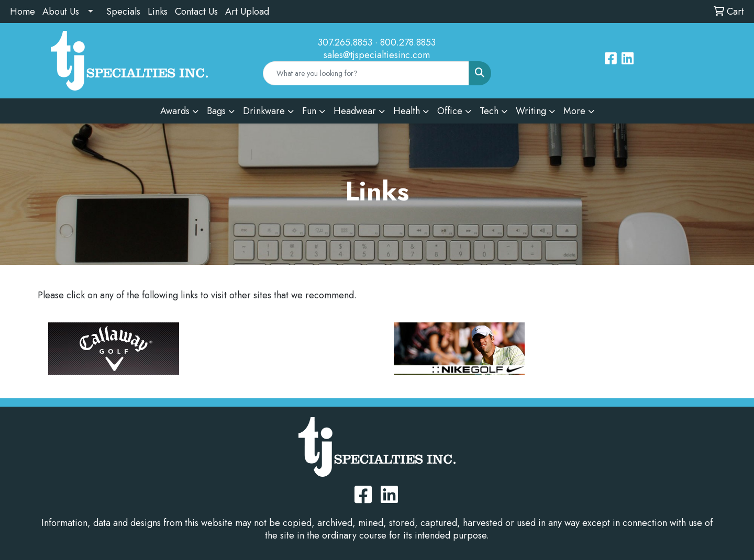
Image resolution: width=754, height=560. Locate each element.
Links (158, 12)
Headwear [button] (355, 111)
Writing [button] (531, 111)
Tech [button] (489, 111)
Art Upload (247, 12)
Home (23, 12)
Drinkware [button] (264, 111)
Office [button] (450, 111)
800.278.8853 (408, 42)
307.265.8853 (345, 42)
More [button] (574, 111)
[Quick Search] (366, 73)
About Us (61, 12)
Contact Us (196, 12)
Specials (123, 12)
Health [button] (407, 111)
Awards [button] (175, 111)
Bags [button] (216, 111)
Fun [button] (309, 111)
